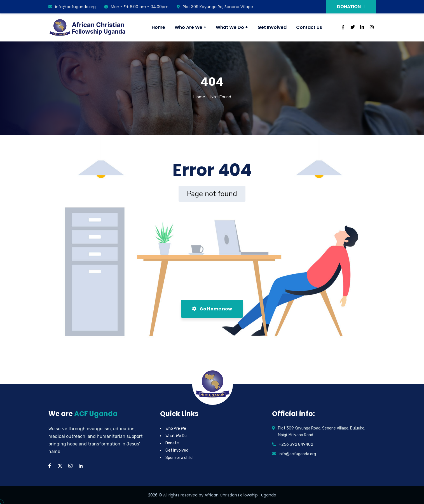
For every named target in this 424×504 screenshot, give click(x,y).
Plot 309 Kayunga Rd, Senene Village (215, 7)
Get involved (177, 450)
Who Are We (176, 428)
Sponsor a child (179, 458)
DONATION (351, 7)
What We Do (176, 436)
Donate (172, 443)
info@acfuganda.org (72, 7)
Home (199, 97)
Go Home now (212, 309)
